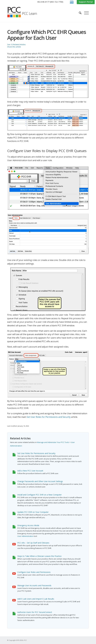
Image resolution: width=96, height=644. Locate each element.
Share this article (14, 47)
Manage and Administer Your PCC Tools (53, 442)
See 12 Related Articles (16, 44)
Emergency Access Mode (28, 525)
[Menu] (85, 13)
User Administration (25, 536)
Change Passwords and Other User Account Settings (40, 481)
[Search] (79, 13)
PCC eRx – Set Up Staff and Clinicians (33, 543)
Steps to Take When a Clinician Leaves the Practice (39, 556)
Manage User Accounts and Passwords (34, 585)
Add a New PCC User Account (30, 471)
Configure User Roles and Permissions (34, 572)
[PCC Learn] (25, 12)
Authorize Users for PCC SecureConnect (35, 612)
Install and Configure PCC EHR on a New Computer (40, 495)
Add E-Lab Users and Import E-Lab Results (36, 599)
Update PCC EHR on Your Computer (33, 512)
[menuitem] (50, 2)
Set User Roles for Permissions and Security (49, 417)
